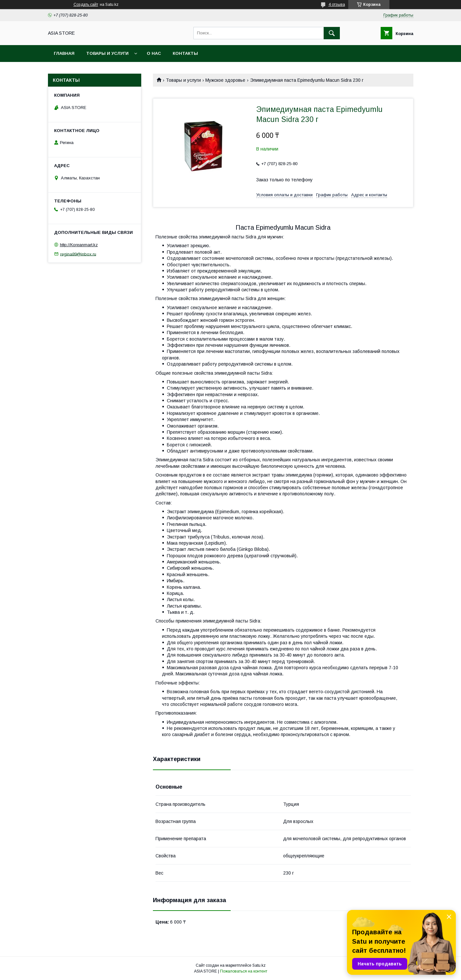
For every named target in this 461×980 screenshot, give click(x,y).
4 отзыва (337, 5)
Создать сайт (86, 5)
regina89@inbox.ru (78, 254)
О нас (154, 53)
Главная (64, 53)
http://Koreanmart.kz (79, 245)
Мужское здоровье (225, 80)
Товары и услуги (107, 53)
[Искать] (332, 33)
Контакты (185, 53)
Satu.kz (259, 965)
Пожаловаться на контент (244, 971)
